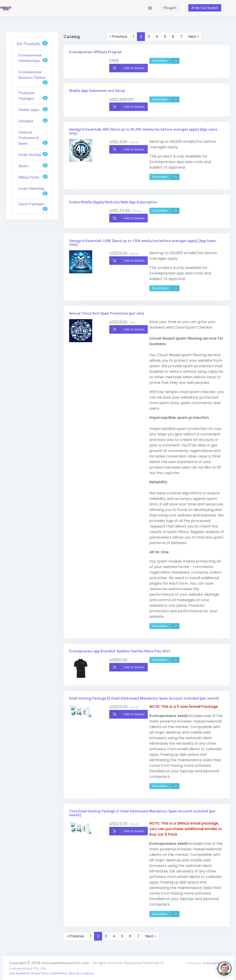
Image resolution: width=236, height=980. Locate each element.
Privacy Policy (40, 973)
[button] (150, 8)
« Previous (118, 36)
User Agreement (19, 973)
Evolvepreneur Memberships (33, 58)
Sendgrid (33, 121)
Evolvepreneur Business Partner (33, 77)
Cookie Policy (58, 973)
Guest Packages (33, 206)
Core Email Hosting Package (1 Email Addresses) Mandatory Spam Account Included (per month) (142, 813)
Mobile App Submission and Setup (97, 91)
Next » (193, 36)
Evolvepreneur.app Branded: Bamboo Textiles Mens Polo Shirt (120, 651)
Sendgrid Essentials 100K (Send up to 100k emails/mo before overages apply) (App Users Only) (143, 243)
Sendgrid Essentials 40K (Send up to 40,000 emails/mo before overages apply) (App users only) (143, 131)
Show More (166, 61)
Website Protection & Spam (33, 138)
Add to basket (127, 68)
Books (33, 166)
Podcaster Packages (33, 96)
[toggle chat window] (224, 968)
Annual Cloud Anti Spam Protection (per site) (106, 313)
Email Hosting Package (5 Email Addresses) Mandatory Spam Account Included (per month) (144, 698)
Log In (170, 8)
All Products (32, 44)
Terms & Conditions (81, 973)
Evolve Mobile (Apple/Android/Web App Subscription (113, 202)
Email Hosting (33, 155)
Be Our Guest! (205, 8)
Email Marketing (33, 191)
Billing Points (33, 177)
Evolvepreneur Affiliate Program (96, 52)
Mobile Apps (33, 110)
